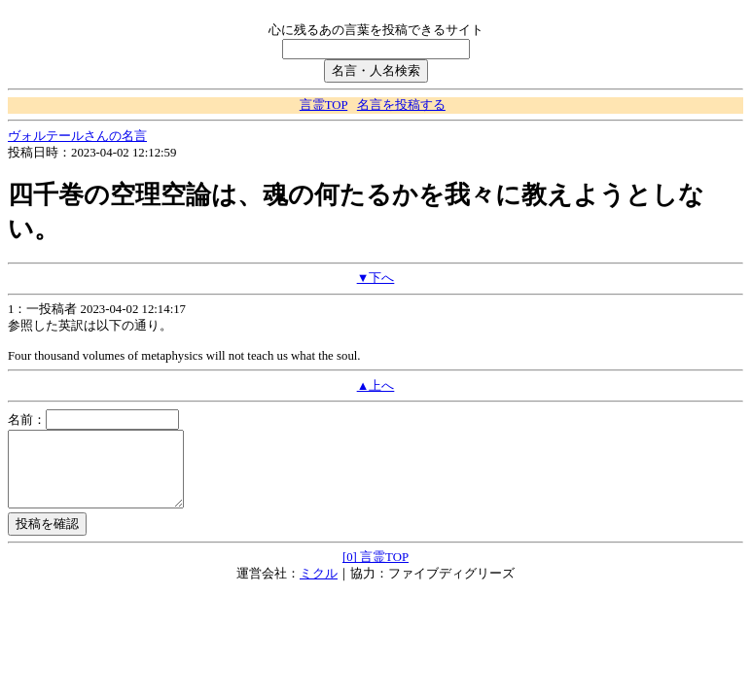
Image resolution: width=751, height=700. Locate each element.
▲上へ (376, 386)
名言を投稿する (401, 105)
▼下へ (376, 278)
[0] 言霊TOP (375, 572)
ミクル (319, 588)
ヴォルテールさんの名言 (77, 136)
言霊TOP (323, 105)
